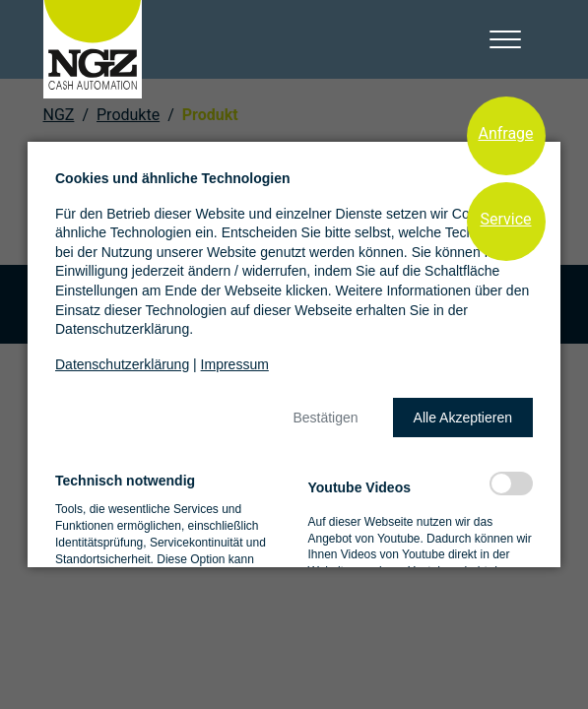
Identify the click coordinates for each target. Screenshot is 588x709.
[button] (325, 418)
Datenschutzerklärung (122, 364)
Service (505, 219)
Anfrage (505, 133)
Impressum (235, 364)
